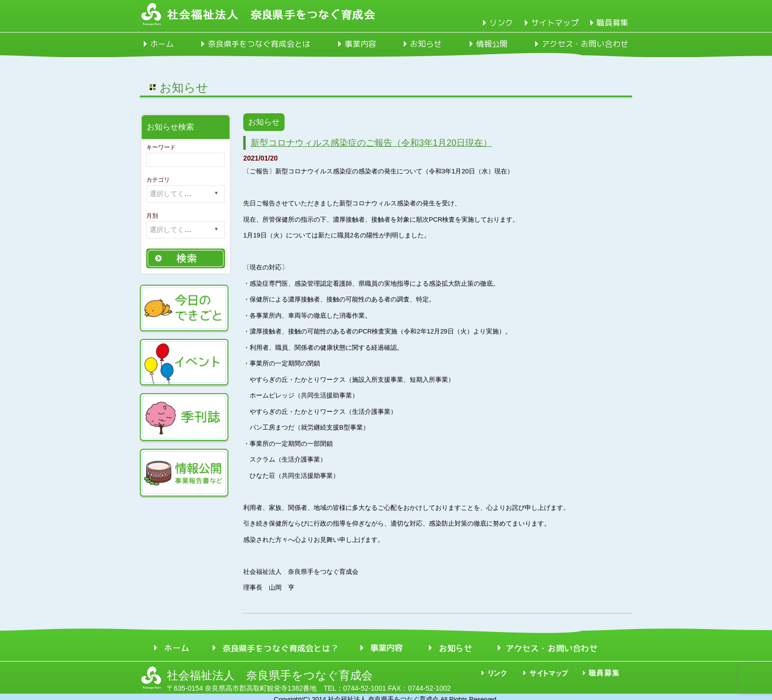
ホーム (162, 44)
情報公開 (492, 44)
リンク (501, 23)
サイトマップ (555, 23)
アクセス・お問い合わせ (585, 44)
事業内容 (360, 44)
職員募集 (612, 23)
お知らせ (426, 44)
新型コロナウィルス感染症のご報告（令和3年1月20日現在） (371, 143)
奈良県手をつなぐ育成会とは (259, 44)
